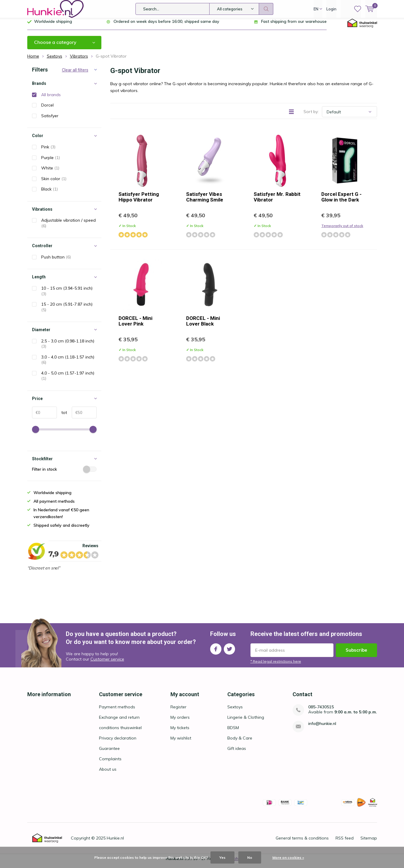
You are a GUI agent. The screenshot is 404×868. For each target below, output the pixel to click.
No (250, 857)
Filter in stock (64, 474)
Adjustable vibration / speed (68, 227)
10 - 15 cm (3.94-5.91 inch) (67, 295)
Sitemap (369, 842)
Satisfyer (50, 120)
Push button (56, 261)
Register (178, 711)
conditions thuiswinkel (120, 732)
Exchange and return (119, 722)
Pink (48, 151)
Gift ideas (237, 753)
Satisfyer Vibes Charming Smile (205, 201)
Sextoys (235, 711)
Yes (222, 857)
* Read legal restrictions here (276, 666)
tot (62, 417)
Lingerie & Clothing (246, 722)
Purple (51, 162)
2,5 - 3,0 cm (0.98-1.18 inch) (68, 348)
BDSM (233, 732)
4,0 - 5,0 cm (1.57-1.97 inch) (68, 380)
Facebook (216, 652)
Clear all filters (75, 74)
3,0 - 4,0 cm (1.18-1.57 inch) (68, 364)
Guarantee (109, 753)
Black (49, 193)
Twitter (229, 652)
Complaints (110, 763)
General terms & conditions (302, 842)
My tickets (180, 732)
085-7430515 (321, 711)
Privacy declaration (118, 742)
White (50, 172)
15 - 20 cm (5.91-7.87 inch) (67, 311)
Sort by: (311, 116)
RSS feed (345, 842)
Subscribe (356, 654)
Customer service (107, 664)
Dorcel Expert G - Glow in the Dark (341, 201)
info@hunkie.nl (322, 728)
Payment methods (117, 711)
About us (108, 774)
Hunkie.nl (115, 842)
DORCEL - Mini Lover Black (203, 325)
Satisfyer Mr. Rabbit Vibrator (277, 201)
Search (266, 9)
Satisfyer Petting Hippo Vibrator (139, 201)
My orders (180, 722)
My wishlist (181, 742)
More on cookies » (288, 857)
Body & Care (240, 742)
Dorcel (47, 110)
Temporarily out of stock (342, 230)
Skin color (54, 183)
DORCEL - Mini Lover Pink (135, 325)
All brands (51, 99)
